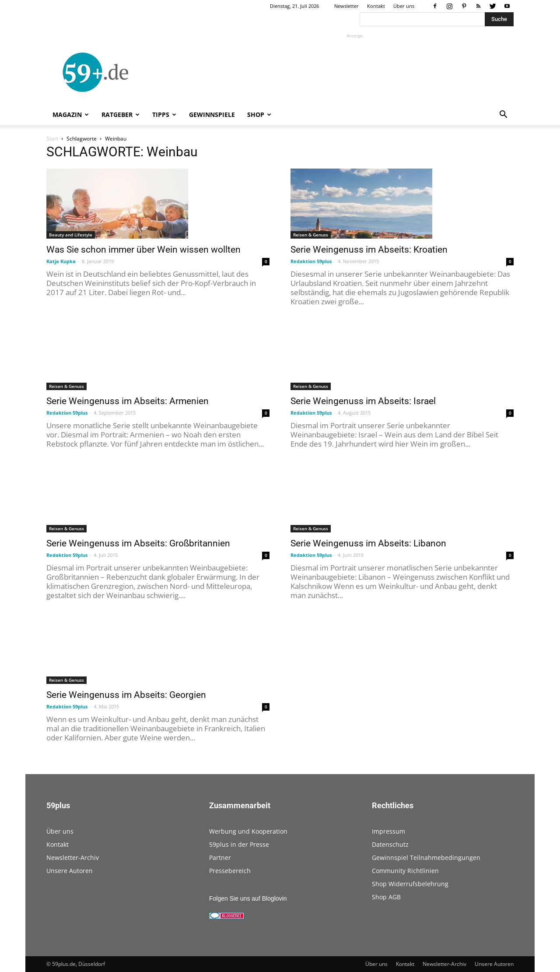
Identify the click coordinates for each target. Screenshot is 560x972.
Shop (259, 114)
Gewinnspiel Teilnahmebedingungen (426, 858)
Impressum (388, 831)
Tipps (164, 114)
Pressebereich (230, 871)
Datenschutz (390, 844)
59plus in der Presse (239, 844)
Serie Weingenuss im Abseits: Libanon (368, 543)
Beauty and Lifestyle (71, 235)
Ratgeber (121, 114)
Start (52, 139)
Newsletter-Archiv (73, 858)
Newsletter (346, 6)
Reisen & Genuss (311, 235)
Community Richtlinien (405, 871)
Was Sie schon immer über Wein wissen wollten (143, 250)
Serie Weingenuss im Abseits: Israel (363, 401)
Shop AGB (386, 897)
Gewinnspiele (212, 114)
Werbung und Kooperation (248, 831)
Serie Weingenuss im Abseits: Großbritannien (138, 543)
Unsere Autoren (70, 871)
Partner (220, 858)
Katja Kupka (61, 261)
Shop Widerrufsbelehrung (410, 884)
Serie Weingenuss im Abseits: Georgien (126, 695)
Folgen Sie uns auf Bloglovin (248, 898)
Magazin (71, 114)
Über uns (404, 6)
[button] (503, 115)
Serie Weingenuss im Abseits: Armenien (128, 401)
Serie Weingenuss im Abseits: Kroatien (369, 250)
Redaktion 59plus (311, 261)
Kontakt (376, 6)
